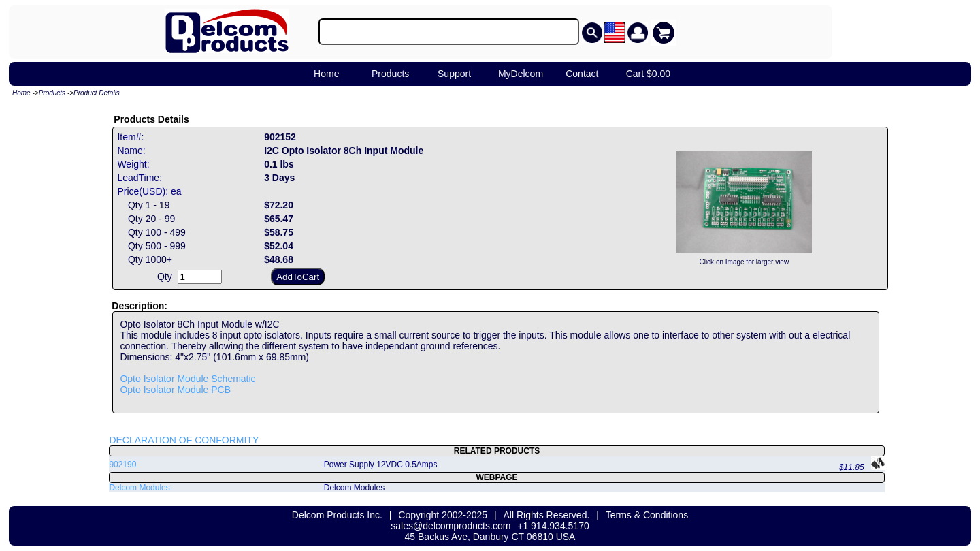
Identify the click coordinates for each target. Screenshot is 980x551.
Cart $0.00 (648, 74)
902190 (122, 465)
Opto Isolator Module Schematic (187, 379)
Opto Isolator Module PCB (175, 390)
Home (326, 74)
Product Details (97, 93)
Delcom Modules (139, 488)
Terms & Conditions (647, 515)
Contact (582, 74)
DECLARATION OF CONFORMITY (184, 440)
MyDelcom (521, 74)
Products (390, 74)
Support (454, 74)
